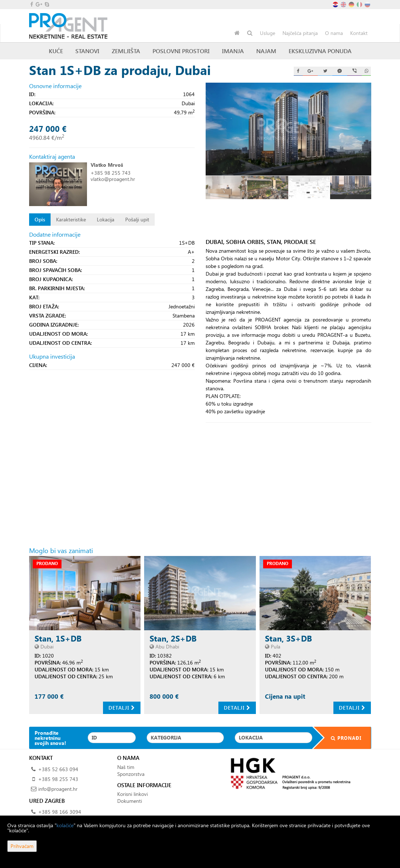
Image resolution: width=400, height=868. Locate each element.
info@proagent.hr (58, 789)
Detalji (122, 708)
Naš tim (126, 767)
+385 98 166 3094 (60, 812)
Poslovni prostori (181, 51)
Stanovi (87, 51)
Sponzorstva (131, 774)
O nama (334, 33)
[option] (226, 187)
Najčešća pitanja (300, 33)
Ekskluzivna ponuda (320, 51)
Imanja (233, 51)
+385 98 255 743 (111, 173)
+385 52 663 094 (58, 769)
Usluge (268, 33)
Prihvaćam (22, 846)
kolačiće (65, 825)
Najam (266, 51)
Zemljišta (126, 51)
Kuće (56, 51)
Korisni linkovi (132, 794)
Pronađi (342, 738)
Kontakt (359, 33)
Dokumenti (130, 801)
